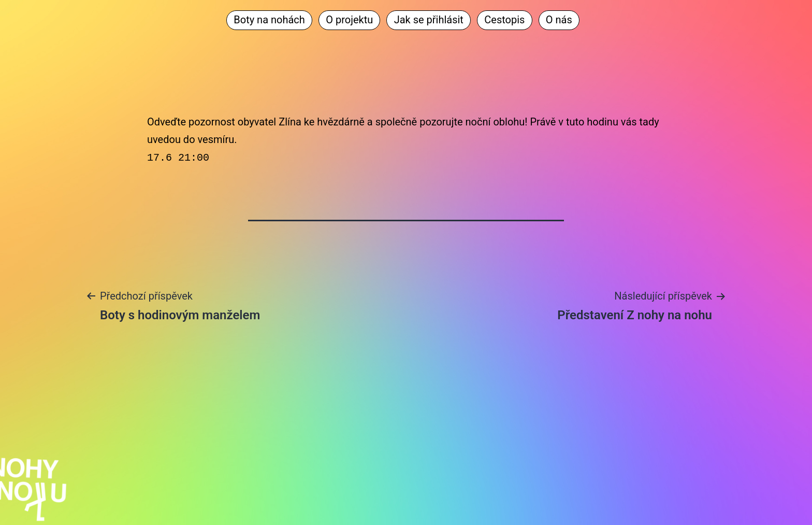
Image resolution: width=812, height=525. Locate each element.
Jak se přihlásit (429, 20)
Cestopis (504, 20)
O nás (559, 20)
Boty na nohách (269, 20)
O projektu (349, 20)
